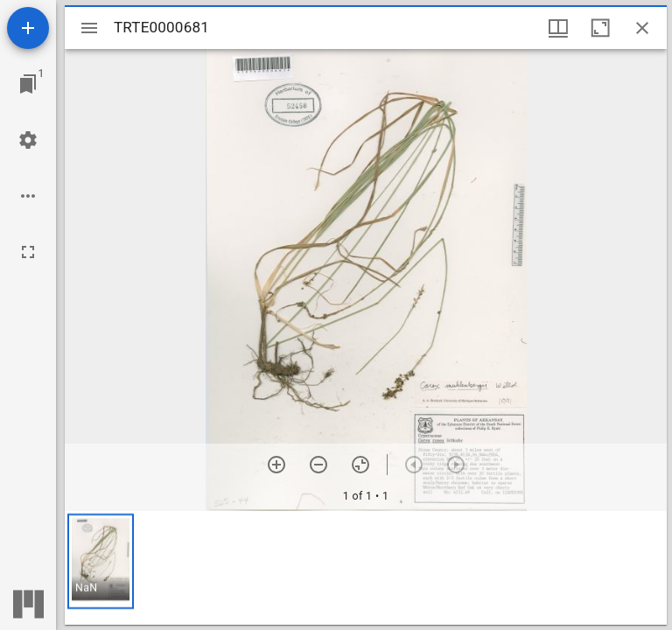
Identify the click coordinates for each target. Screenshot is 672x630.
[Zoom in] (276, 465)
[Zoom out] (318, 465)
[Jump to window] (28, 84)
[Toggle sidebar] (89, 28)
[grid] (366, 568)
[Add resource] (28, 28)
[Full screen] (28, 252)
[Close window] (642, 28)
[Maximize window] (600, 28)
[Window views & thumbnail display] (558, 28)
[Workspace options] (28, 196)
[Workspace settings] (28, 140)
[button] (101, 561)
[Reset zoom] (360, 465)
